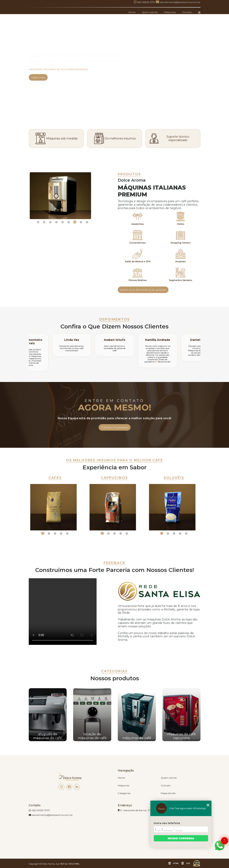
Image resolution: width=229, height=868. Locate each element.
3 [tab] (50, 222)
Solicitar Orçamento (115, 427)
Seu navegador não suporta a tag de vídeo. (63, 612)
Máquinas (170, 12)
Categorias (124, 793)
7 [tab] (75, 222)
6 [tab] (69, 222)
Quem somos (150, 12)
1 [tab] (38, 222)
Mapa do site (168, 793)
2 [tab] (44, 222)
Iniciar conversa (181, 838)
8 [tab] (81, 222)
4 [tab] (56, 222)
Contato (187, 12)
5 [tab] (63, 222)
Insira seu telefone (167, 823)
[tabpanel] (63, 196)
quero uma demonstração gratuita (143, 290)
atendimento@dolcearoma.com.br (51, 815)
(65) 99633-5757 (145, 2)
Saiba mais (38, 77)
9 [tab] (87, 222)
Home (132, 12)
